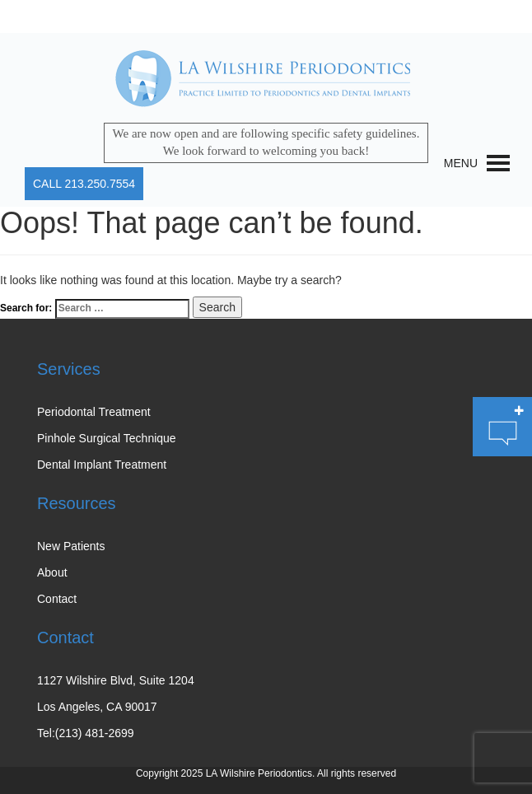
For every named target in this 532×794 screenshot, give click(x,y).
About (52, 572)
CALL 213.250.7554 (84, 184)
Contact (57, 599)
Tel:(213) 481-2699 (86, 733)
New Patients (71, 546)
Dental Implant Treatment (102, 465)
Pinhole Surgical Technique (107, 438)
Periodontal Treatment (94, 412)
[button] (461, 163)
